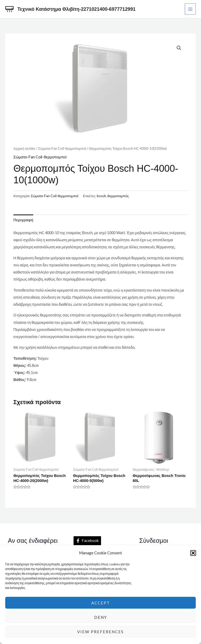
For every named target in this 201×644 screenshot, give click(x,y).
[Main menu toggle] (190, 9)
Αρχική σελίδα (24, 148)
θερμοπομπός (118, 196)
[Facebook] (87, 541)
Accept (101, 603)
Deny (101, 617)
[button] (193, 553)
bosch (101, 196)
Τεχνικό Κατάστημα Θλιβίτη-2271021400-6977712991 (77, 9)
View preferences (100, 632)
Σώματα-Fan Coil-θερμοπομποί (62, 148)
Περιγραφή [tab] (23, 220)
